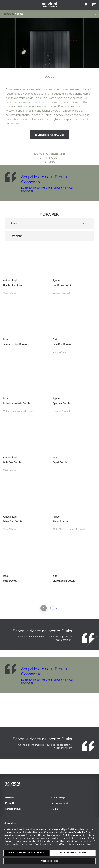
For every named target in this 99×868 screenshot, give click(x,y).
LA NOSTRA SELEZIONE (49, 153)
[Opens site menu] (5, 5)
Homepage (9, 14)
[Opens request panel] (94, 5)
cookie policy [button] (55, 835)
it (51, 809)
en (57, 809)
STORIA (50, 162)
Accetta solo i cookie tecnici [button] (26, 853)
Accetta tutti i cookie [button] (73, 853)
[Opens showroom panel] (86, 5)
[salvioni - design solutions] (50, 5)
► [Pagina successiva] (57, 608)
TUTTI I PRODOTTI (50, 158)
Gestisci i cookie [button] (50, 861)
